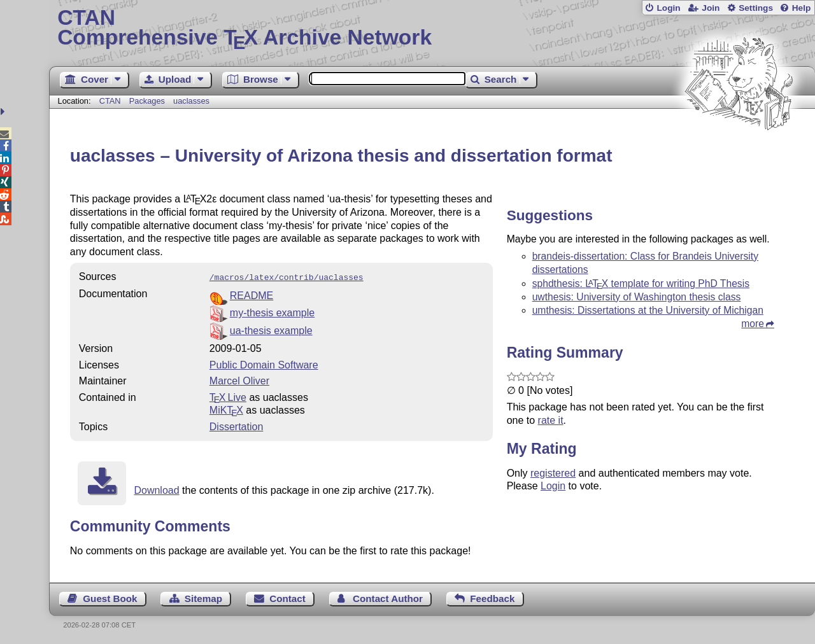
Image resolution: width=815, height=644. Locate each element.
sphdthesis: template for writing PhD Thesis (641, 283)
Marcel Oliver (239, 380)
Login (668, 8)
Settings (756, 8)
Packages (148, 101)
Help (802, 8)
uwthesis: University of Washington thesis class (637, 297)
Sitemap (203, 597)
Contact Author (388, 597)
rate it (551, 420)
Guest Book (110, 597)
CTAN (110, 101)
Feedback (492, 597)
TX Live (228, 396)
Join (711, 8)
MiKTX (226, 409)
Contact (287, 597)
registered (553, 473)
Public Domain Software (264, 364)
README (252, 294)
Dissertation (236, 425)
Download (156, 489)
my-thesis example (272, 311)
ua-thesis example (271, 329)
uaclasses (191, 101)
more (753, 324)
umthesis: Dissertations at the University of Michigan (648, 310)
